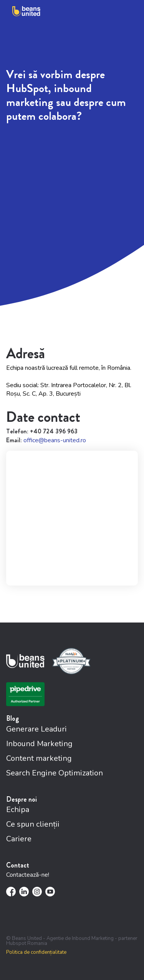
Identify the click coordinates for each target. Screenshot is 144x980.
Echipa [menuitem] (18, 810)
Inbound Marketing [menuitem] (39, 744)
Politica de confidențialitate (36, 952)
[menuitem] (11, 892)
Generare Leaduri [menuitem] (36, 729)
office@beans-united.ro (55, 440)
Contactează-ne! (28, 875)
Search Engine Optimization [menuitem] (55, 773)
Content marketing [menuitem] (39, 758)
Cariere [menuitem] (19, 839)
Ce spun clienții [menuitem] (33, 824)
